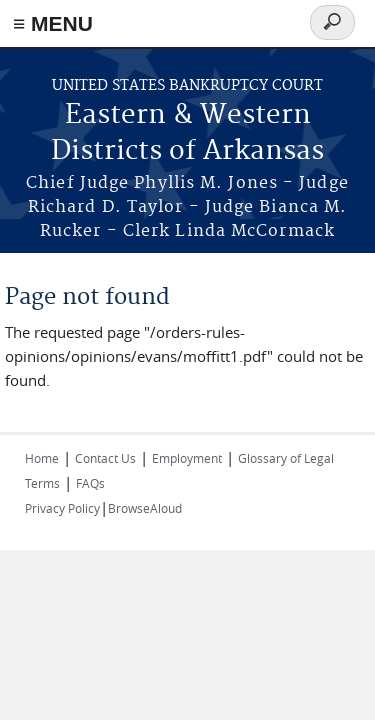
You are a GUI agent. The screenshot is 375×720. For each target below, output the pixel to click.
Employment (187, 458)
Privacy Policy (62, 508)
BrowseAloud (145, 508)
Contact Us (105, 458)
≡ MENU (53, 23)
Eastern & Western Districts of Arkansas (187, 133)
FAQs (90, 483)
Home (42, 458)
